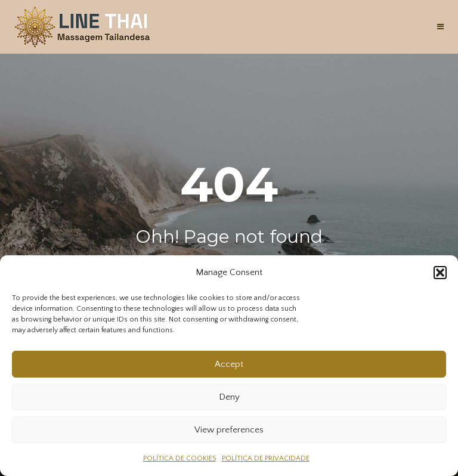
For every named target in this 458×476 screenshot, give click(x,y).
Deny (229, 397)
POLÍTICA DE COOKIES (180, 458)
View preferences (229, 430)
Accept (229, 364)
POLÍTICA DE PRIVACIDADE (266, 458)
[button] (440, 273)
